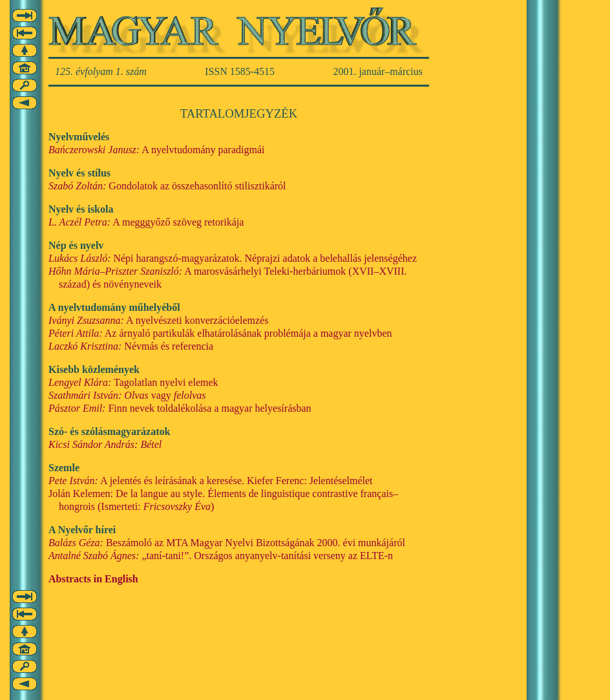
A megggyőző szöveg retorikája (146, 222)
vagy (127, 395)
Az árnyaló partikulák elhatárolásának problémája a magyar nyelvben (220, 333)
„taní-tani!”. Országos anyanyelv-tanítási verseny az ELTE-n (221, 556)
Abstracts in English (93, 579)
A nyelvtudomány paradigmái (156, 150)
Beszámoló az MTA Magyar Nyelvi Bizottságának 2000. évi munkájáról (227, 543)
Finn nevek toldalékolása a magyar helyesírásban (180, 408)
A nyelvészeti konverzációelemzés (158, 320)
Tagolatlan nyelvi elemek (133, 382)
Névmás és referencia (131, 346)
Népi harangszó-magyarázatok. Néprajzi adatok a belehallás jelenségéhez (233, 258)
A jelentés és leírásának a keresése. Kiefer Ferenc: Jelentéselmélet (211, 481)
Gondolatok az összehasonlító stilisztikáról (167, 186)
